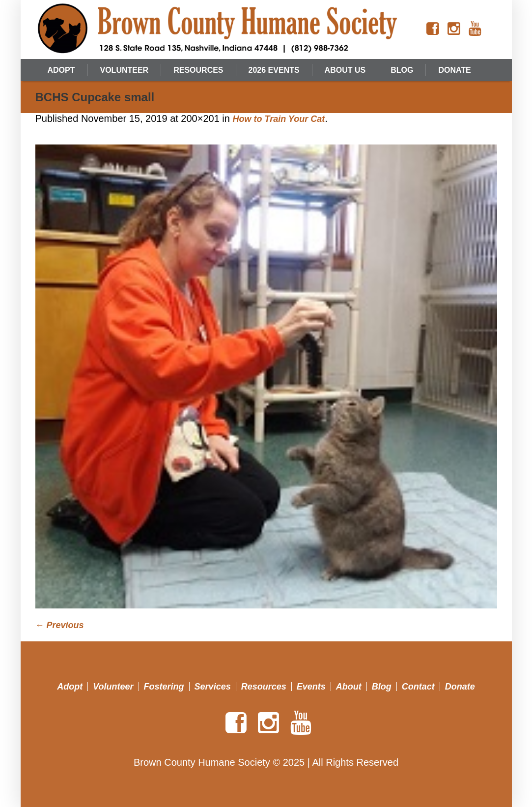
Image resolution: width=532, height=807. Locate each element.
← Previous (60, 625)
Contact (418, 687)
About (349, 687)
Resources (264, 687)
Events (311, 687)
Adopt (70, 687)
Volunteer (113, 687)
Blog (382, 687)
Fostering (164, 687)
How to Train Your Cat (279, 119)
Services (213, 687)
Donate (460, 687)
